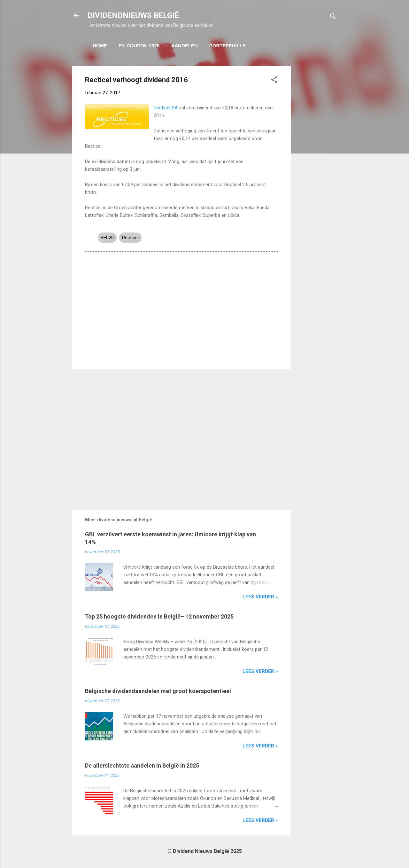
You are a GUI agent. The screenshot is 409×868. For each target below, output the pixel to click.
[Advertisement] (316, 162)
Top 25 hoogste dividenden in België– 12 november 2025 (159, 616)
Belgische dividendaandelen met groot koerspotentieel (158, 691)
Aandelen (184, 46)
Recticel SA (166, 108)
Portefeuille (228, 46)
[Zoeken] (333, 17)
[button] (274, 81)
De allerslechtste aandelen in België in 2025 (142, 765)
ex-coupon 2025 (139, 46)
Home (100, 46)
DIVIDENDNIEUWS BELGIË (133, 15)
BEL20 (107, 238)
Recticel (130, 238)
